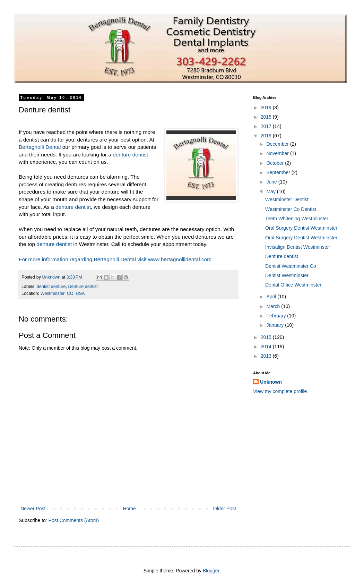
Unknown (271, 382)
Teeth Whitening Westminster (297, 219)
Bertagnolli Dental (40, 147)
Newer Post (33, 509)
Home (129, 509)
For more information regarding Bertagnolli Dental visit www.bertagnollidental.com (115, 259)
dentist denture (51, 287)
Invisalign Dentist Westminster (298, 247)
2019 (267, 108)
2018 (267, 117)
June (272, 182)
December (278, 144)
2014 (267, 347)
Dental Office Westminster (293, 285)
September (279, 172)
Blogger (211, 571)
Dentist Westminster (287, 275)
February (277, 316)
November (278, 153)
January (276, 325)
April (272, 297)
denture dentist (130, 155)
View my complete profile (280, 391)
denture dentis (72, 207)
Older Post (225, 509)
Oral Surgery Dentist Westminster (301, 228)
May (271, 191)
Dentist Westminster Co (291, 266)
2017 (267, 126)
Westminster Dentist (287, 199)
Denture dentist (83, 287)
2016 (267, 136)
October (276, 163)
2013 (267, 356)
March (274, 306)
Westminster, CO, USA (63, 293)
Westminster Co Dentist (291, 209)
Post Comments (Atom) (74, 520)
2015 (267, 337)
